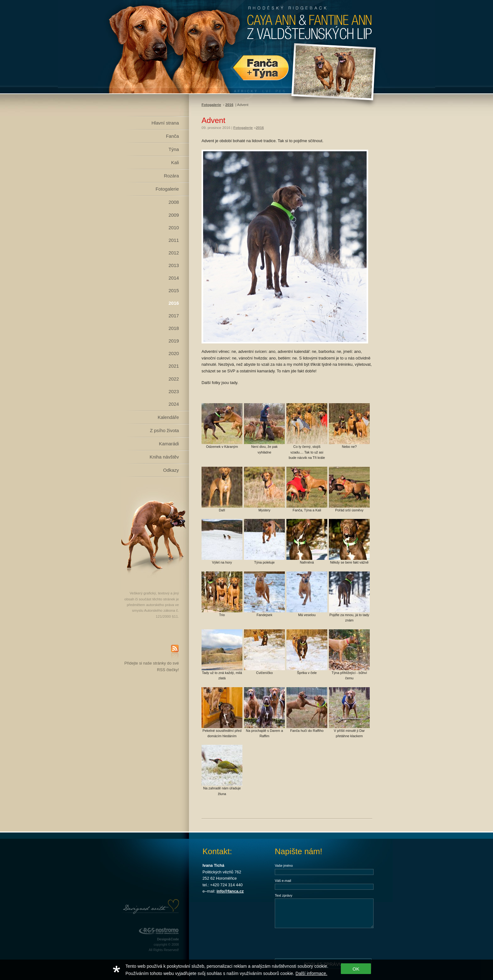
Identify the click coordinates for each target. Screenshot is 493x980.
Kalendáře (168, 417)
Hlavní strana (165, 123)
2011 (174, 240)
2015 (174, 291)
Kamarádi (169, 444)
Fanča (172, 136)
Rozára (171, 176)
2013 (174, 265)
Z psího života (164, 431)
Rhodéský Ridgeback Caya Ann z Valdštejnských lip (246, 47)
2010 (174, 228)
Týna (174, 149)
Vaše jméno (284, 866)
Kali (175, 163)
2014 (174, 278)
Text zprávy (284, 895)
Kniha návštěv (164, 457)
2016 (174, 303)
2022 (174, 379)
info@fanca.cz (230, 891)
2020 (174, 354)
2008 (174, 202)
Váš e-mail (283, 881)
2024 (174, 404)
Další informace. (311, 973)
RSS (175, 652)
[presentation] (323, 943)
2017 (174, 316)
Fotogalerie (167, 189)
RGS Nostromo (158, 931)
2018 (174, 328)
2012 (174, 253)
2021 (174, 366)
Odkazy (171, 470)
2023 (174, 392)
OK (356, 969)
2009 (174, 215)
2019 (174, 341)
